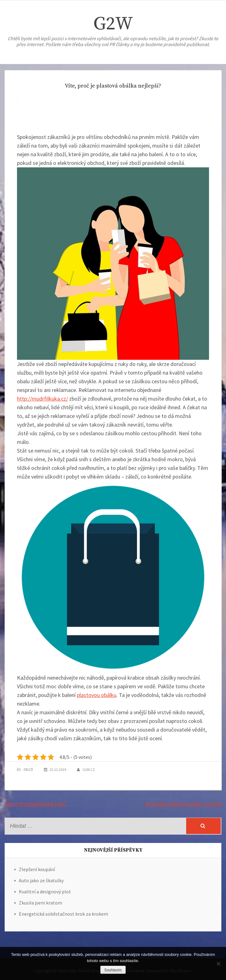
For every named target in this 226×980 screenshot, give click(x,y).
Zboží (28, 769)
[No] (218, 964)
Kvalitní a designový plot (45, 892)
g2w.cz (89, 769)
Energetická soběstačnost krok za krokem (63, 914)
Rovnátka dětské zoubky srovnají (183, 804)
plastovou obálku (97, 695)
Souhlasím (113, 970)
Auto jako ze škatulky (41, 880)
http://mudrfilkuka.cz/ (42, 399)
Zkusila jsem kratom (40, 903)
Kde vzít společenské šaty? (36, 804)
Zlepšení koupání (37, 869)
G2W (113, 24)
